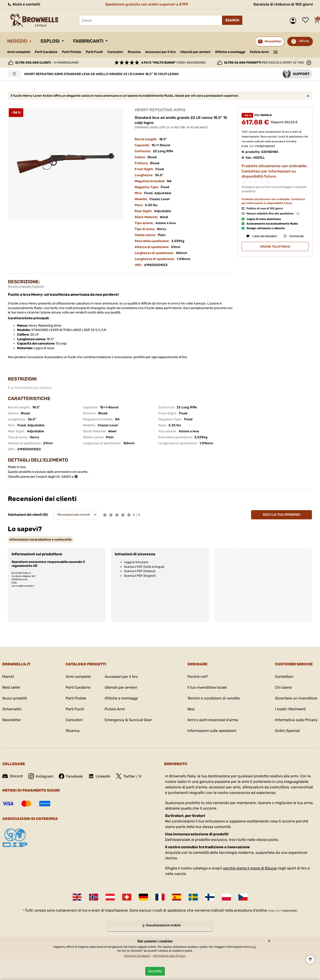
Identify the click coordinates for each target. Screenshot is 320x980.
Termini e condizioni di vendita (214, 698)
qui (254, 947)
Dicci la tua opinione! (282, 515)
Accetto (155, 971)
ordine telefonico (275, 247)
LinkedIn (99, 776)
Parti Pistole (72, 52)
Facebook (71, 776)
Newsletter (12, 720)
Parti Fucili (94, 52)
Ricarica (134, 52)
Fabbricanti (88, 41)
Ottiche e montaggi (230, 52)
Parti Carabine (46, 52)
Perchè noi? (198, 677)
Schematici (12, 709)
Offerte (304, 41)
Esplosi (50, 41)
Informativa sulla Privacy (296, 720)
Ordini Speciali (287, 731)
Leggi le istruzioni (136, 562)
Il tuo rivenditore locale (207, 687)
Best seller (11, 687)
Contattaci (284, 677)
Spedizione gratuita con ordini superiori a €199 (147, 4)
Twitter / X (129, 776)
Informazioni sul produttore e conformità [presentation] (41, 540)
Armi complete (19, 52)
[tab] (41, 540)
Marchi (8, 677)
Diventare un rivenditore (296, 698)
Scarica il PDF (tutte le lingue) (144, 567)
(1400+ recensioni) (173, 63)
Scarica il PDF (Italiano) (140, 571)
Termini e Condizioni (137, 956)
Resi (191, 709)
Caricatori (115, 52)
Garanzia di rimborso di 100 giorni (283, 4)
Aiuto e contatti (24, 4)
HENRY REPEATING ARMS (160, 110)
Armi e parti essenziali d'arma (213, 720)
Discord (13, 776)
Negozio (17, 41)
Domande (294, 236)
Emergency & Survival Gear (128, 720)
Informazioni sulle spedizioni (212, 731)
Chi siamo (283, 687)
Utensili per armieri (195, 52)
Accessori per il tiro (160, 52)
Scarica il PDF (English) (140, 576)
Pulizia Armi (259, 52)
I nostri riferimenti (290, 709)
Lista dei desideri (307, 20)
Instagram (41, 776)
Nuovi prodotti (15, 698)
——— (276, 52)
